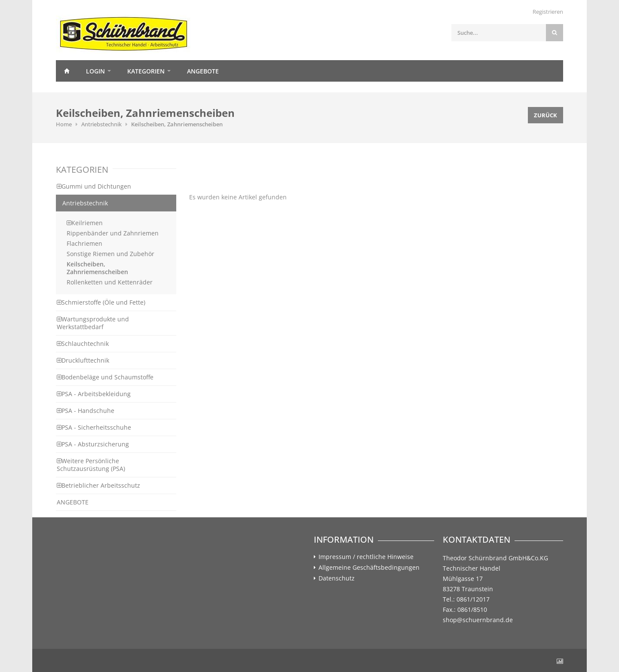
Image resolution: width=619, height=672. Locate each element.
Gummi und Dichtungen (94, 186)
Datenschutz (337, 578)
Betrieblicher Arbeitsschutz (98, 485)
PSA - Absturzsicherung (93, 444)
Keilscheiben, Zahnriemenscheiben (177, 124)
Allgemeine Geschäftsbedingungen (369, 568)
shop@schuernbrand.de (478, 620)
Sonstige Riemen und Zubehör (110, 254)
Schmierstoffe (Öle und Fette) (101, 302)
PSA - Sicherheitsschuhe (94, 427)
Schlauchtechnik (83, 344)
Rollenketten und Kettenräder (110, 282)
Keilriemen (85, 223)
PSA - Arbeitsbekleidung (94, 394)
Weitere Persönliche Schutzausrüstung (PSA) (91, 465)
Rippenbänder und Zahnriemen (113, 233)
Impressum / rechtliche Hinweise (366, 557)
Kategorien (146, 71)
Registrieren (548, 12)
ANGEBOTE (73, 502)
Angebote (203, 71)
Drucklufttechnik (83, 360)
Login (95, 71)
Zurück (545, 115)
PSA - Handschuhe (86, 411)
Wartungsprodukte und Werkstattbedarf (93, 323)
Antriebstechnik (101, 124)
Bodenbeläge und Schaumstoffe (105, 377)
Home (67, 71)
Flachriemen (84, 243)
